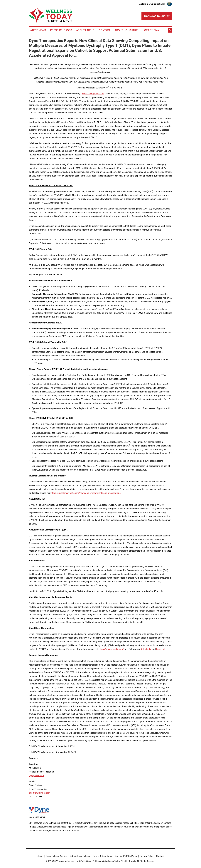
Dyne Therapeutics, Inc (93, 94)
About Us (121, 30)
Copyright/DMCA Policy (126, 856)
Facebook (161, 649)
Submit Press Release (80, 856)
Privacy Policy (147, 856)
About (40, 856)
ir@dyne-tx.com (36, 776)
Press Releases (61, 30)
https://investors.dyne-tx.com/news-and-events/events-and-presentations (86, 493)
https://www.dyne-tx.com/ (111, 649)
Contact (105, 30)
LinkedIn (147, 649)
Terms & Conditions (102, 856)
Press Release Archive (56, 856)
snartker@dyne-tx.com (40, 793)
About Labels (85, 30)
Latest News (37, 30)
